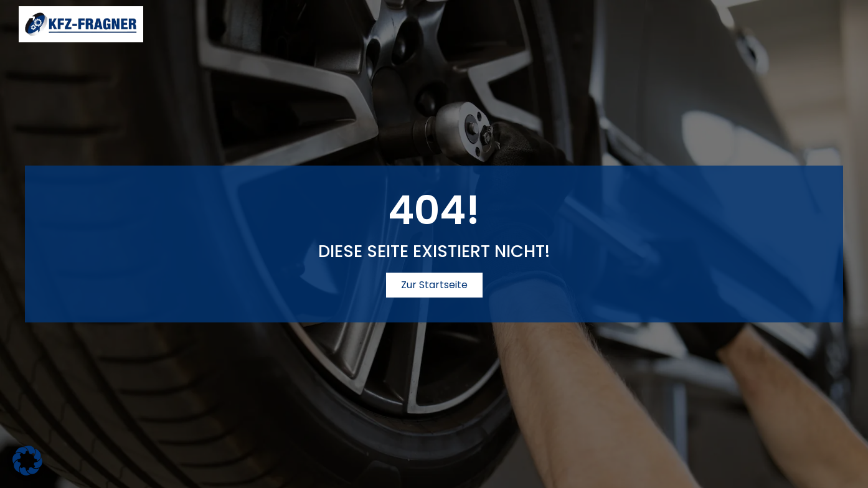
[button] (27, 461)
